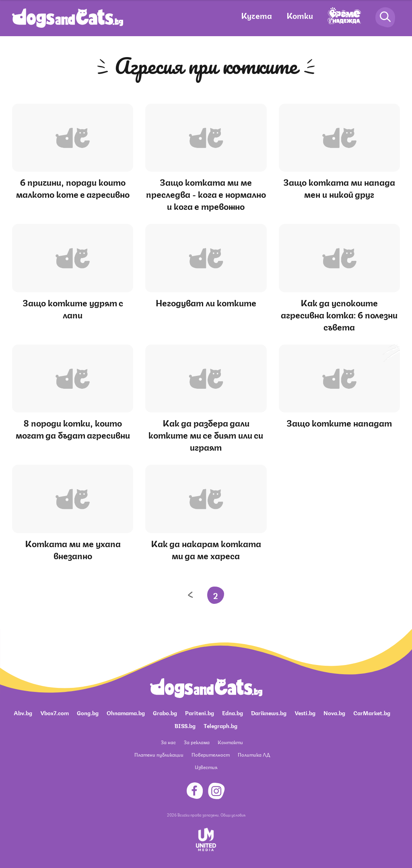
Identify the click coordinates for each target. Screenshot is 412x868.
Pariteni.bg (200, 712)
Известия (206, 767)
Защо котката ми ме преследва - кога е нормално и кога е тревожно (206, 194)
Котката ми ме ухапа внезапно (73, 549)
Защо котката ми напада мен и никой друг (339, 188)
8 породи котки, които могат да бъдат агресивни (73, 428)
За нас (168, 742)
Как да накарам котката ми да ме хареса (206, 549)
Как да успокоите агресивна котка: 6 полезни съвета (339, 314)
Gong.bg (88, 712)
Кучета (256, 15)
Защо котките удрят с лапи (73, 308)
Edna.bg (233, 712)
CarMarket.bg (372, 712)
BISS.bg (185, 725)
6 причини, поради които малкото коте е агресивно (73, 188)
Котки (300, 15)
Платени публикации (159, 754)
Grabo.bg (165, 712)
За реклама (197, 742)
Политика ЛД (254, 754)
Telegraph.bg (220, 725)
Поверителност (211, 754)
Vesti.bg (305, 712)
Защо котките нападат (339, 422)
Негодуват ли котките (206, 302)
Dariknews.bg (269, 712)
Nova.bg (334, 712)
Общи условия (233, 815)
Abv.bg (23, 712)
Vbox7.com (55, 712)
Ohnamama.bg (126, 712)
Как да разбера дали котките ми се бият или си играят (206, 434)
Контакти (230, 742)
